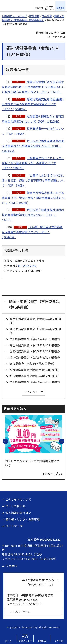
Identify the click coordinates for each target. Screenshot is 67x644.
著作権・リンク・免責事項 (23, 519)
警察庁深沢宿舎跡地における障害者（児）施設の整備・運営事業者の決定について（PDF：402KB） (33, 198)
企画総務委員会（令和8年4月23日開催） (36, 339)
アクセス (59, 641)
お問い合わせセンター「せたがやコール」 (42, 582)
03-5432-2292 (27, 266)
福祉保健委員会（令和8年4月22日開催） (36, 357)
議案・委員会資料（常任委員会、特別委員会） (36, 304)
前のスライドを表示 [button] (8, 441)
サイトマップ (14, 526)
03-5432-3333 (28, 599)
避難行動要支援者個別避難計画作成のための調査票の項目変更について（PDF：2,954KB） (33, 104)
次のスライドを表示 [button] (64, 441)
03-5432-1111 (23, 554)
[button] (39, 6)
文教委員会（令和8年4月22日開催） (33, 364)
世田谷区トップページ (14, 16)
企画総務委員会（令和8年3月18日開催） (36, 382)
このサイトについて (18, 499)
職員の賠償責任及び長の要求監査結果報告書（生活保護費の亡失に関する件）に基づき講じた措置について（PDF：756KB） (33, 87)
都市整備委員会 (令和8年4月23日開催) (34, 370)
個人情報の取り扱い (18, 513)
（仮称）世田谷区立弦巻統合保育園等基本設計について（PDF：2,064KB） (32, 232)
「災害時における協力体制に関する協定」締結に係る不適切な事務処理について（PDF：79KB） (33, 180)
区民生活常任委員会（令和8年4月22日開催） (36, 331)
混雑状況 (42, 641)
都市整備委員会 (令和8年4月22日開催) (34, 376)
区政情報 (34, 16)
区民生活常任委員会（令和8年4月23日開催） (36, 321)
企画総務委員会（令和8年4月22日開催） (36, 351)
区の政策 (47, 16)
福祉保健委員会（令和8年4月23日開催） (36, 345)
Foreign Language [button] (50, 8)
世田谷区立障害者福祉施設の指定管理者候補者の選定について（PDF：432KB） (33, 215)
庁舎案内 (11, 566)
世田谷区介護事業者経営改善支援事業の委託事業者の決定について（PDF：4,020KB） (33, 146)
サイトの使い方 (15, 506)
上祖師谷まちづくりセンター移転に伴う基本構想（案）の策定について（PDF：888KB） (33, 163)
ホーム (8, 641)
